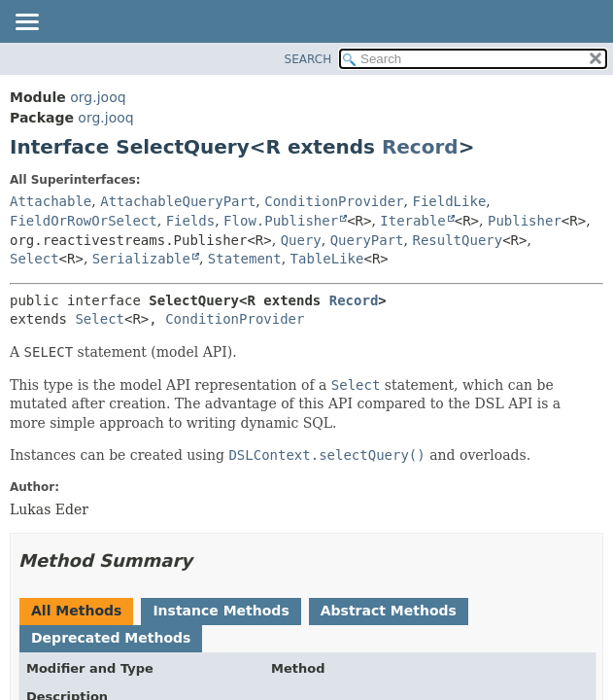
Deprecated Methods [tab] (111, 638)
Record (420, 147)
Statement (245, 259)
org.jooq (98, 97)
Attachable (51, 201)
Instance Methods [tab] (221, 611)
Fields (191, 221)
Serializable (141, 259)
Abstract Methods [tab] (389, 611)
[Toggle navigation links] (26, 23)
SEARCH (308, 59)
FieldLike (449, 201)
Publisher (525, 221)
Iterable (412, 221)
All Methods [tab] (76, 611)
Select (34, 259)
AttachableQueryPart (178, 201)
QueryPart (367, 240)
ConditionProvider (334, 201)
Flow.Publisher (281, 221)
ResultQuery (457, 240)
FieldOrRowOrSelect (84, 221)
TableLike (327, 259)
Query (301, 240)
